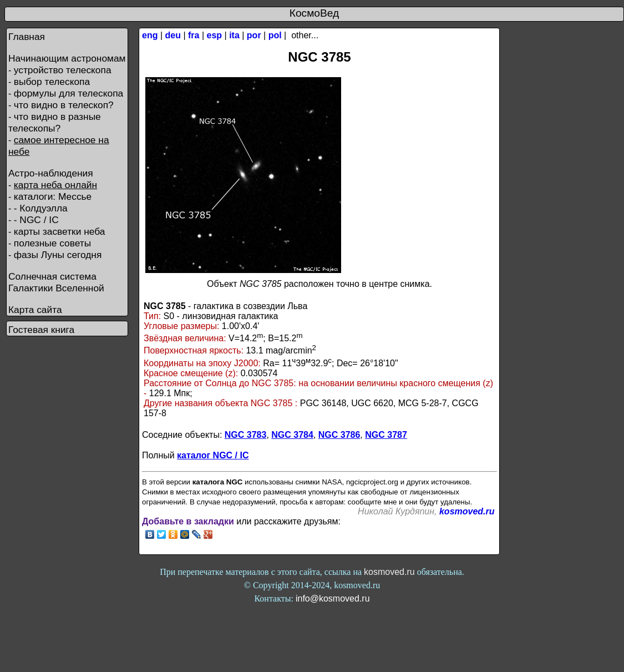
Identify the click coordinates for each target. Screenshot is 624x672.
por (254, 35)
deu (173, 35)
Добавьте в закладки (188, 521)
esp (215, 35)
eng (150, 35)
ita (234, 35)
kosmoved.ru (467, 511)
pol (275, 35)
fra (194, 35)
